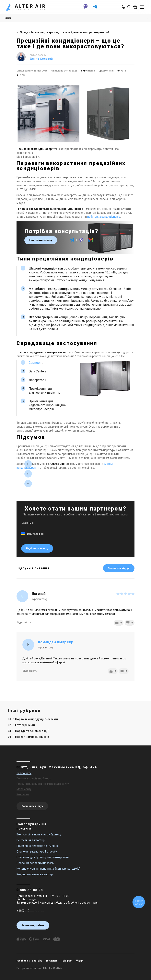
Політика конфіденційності (34, 778)
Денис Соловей (41, 59)
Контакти (23, 794)
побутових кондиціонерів (104, 217)
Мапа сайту (24, 789)
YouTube (37, 961)
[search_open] (129, 7)
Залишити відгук (119, 568)
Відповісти (24, 622)
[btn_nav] (142, 7)
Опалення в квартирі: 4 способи (37, 852)
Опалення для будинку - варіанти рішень (43, 857)
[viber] (86, 8)
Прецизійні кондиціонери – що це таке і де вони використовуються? (64, 32)
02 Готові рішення (22, 725)
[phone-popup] (124, 7)
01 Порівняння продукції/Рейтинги (33, 719)
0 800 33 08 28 (30, 890)
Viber (80, 961)
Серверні (35, 363)
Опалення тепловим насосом (35, 863)
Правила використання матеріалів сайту (43, 784)
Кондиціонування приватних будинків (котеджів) (48, 869)
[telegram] (95, 8)
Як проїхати (24, 773)
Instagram (52, 961)
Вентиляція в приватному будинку (39, 834)
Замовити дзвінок (33, 925)
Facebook (22, 961)
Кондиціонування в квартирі (35, 874)
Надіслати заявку (41, 240)
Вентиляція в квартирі (31, 840)
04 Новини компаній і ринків (28, 737)
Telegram (67, 961)
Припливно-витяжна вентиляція (38, 846)
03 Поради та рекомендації (28, 731)
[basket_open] (136, 7)
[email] (91, 242)
